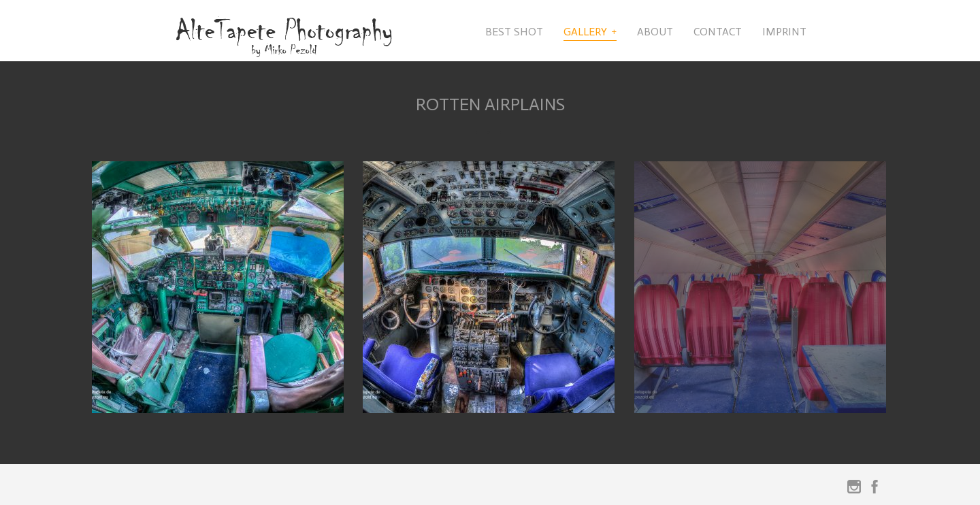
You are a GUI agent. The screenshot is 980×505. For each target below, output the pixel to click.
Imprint (784, 32)
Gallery (585, 32)
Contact (718, 32)
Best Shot (514, 32)
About (655, 32)
